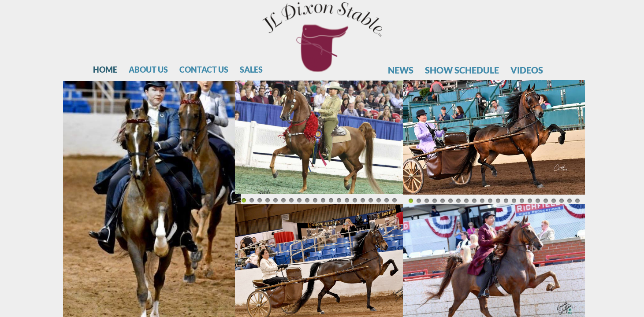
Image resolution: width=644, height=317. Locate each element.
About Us (148, 70)
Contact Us (204, 70)
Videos (527, 70)
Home (105, 70)
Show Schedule (462, 70)
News (401, 70)
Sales (251, 70)
